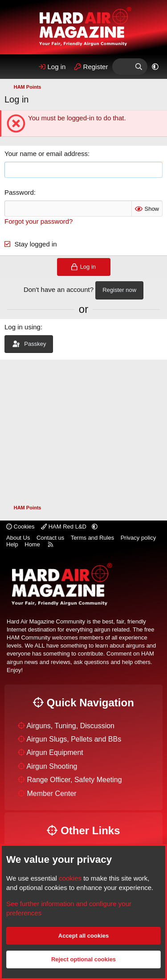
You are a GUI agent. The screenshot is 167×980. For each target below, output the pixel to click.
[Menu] (14, 67)
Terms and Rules (93, 538)
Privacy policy (138, 538)
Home (32, 544)
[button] (155, 67)
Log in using (22, 327)
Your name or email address (46, 154)
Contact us (50, 538)
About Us (18, 538)
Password (19, 192)
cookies (70, 878)
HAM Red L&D (64, 527)
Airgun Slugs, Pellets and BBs (74, 739)
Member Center (51, 793)
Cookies (20, 527)
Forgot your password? (39, 221)
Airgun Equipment (55, 752)
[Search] (139, 67)
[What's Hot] (121, 67)
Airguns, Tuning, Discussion (71, 726)
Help (12, 544)
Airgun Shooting (52, 766)
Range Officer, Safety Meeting (74, 780)
